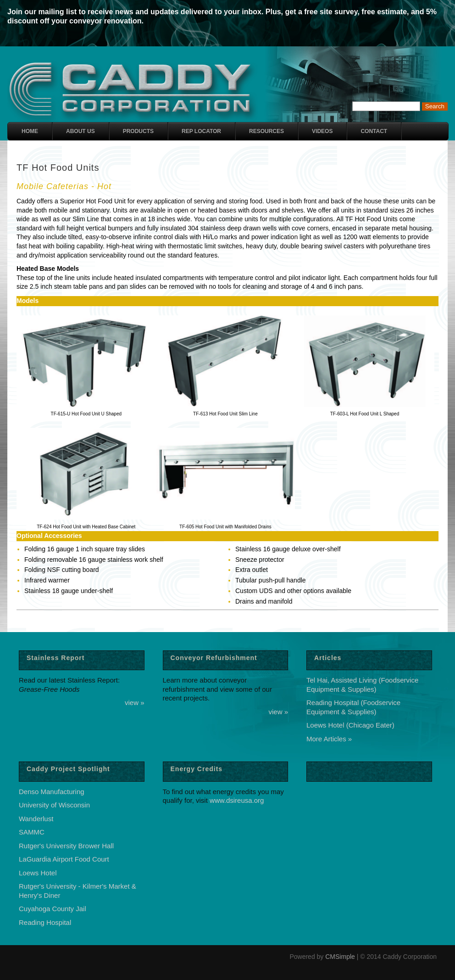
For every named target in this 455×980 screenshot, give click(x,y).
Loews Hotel (38, 873)
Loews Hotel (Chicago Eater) (350, 725)
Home (30, 131)
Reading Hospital (45, 922)
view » (135, 703)
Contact (374, 131)
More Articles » (329, 739)
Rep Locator (201, 131)
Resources (266, 131)
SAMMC (32, 832)
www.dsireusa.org (237, 800)
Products (138, 131)
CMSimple (340, 957)
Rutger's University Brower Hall (66, 846)
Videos (322, 131)
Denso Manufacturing (52, 792)
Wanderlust (36, 819)
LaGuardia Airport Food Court (64, 859)
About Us (80, 131)
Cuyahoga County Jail (53, 909)
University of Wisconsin (54, 805)
